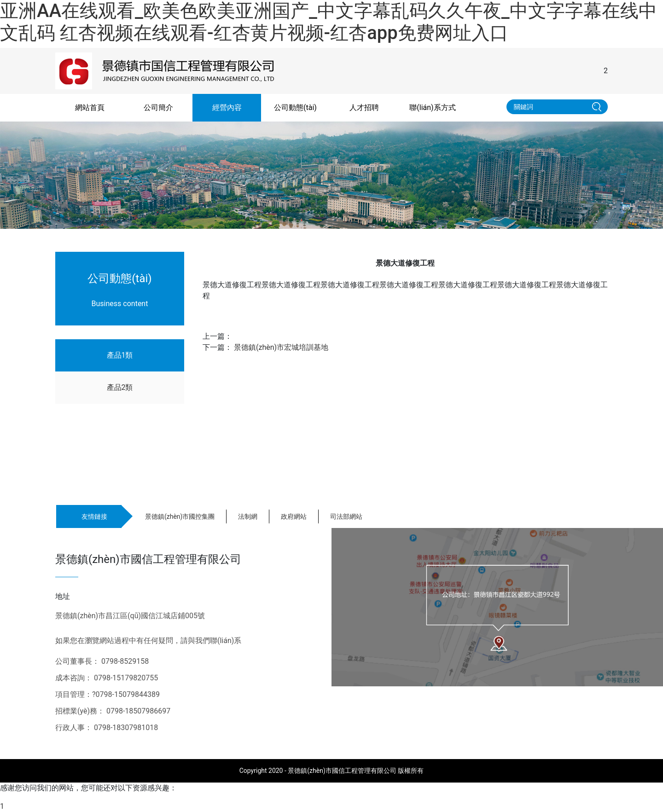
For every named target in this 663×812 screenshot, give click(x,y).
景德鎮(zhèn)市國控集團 (180, 516)
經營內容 (227, 107)
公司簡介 (158, 107)
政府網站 (294, 516)
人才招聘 (364, 107)
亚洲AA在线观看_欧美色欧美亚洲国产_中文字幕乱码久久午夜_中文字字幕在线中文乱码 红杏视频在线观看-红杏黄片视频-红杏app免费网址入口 (329, 22)
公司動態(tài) (295, 107)
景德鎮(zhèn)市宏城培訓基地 (281, 347)
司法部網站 (346, 516)
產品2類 (120, 387)
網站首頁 (90, 107)
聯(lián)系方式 (432, 107)
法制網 (248, 516)
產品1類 (120, 355)
